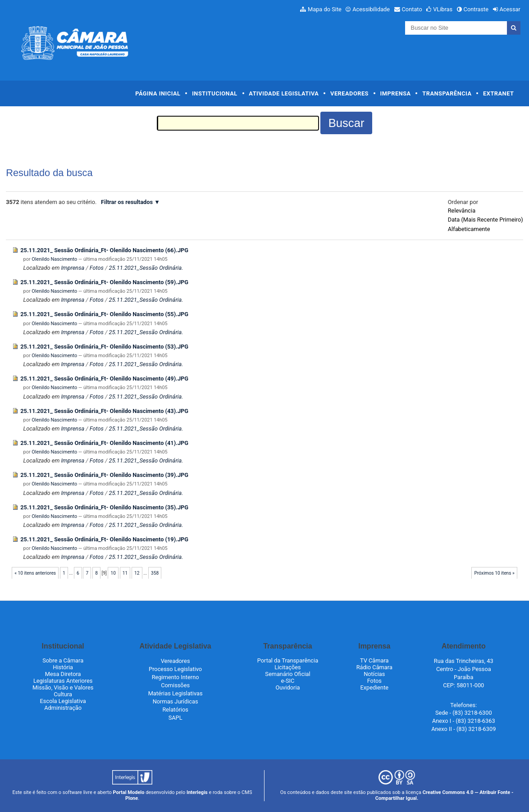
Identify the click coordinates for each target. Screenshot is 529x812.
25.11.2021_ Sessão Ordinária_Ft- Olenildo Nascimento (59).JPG (104, 282)
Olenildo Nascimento (54, 259)
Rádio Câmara (374, 667)
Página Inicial (158, 93)
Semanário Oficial (287, 674)
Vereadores (349, 93)
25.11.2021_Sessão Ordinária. (146, 268)
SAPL (176, 718)
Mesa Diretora (63, 674)
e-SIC (288, 681)
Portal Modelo (129, 792)
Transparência (447, 93)
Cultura (63, 694)
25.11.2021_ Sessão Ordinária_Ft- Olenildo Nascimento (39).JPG (104, 475)
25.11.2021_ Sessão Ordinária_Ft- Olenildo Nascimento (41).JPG (104, 443)
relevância (462, 211)
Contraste (476, 9)
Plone (132, 798)
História (63, 667)
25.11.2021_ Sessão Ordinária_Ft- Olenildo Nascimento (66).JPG (104, 250)
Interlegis (197, 792)
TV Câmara (374, 660)
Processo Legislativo (175, 669)
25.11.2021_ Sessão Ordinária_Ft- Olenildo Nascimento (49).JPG (104, 379)
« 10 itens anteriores (35, 573)
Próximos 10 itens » (495, 573)
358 (155, 573)
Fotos (97, 268)
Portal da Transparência (288, 660)
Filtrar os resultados (127, 202)
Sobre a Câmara (63, 660)
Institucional (215, 93)
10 (113, 573)
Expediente (374, 687)
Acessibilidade (371, 9)
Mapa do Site (325, 9)
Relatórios (175, 710)
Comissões (175, 685)
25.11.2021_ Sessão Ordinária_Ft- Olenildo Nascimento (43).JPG (104, 411)
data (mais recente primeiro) (486, 220)
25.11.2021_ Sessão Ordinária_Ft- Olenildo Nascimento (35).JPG (104, 507)
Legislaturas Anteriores (63, 681)
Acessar (510, 9)
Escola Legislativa (63, 701)
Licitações (287, 667)
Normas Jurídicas (176, 701)
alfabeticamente (469, 229)
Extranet (498, 93)
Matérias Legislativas (176, 693)
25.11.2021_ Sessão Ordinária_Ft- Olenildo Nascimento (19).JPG (104, 539)
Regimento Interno (176, 677)
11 (125, 573)
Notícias (374, 674)
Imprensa (396, 93)
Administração (63, 708)
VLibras (443, 9)
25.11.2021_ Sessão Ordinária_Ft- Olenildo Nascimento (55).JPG (104, 314)
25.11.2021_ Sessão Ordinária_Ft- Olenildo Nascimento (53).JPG (104, 347)
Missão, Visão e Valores (63, 687)
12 (137, 573)
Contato (412, 9)
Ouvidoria (287, 687)
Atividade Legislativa (284, 93)
